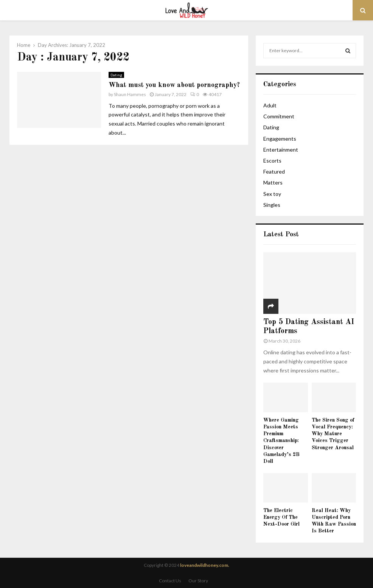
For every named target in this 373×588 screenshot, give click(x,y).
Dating (116, 75)
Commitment (279, 116)
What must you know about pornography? (174, 85)
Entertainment (281, 150)
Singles (272, 205)
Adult (270, 105)
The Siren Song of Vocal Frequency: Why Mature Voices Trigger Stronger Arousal (333, 434)
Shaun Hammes (130, 94)
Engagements (280, 139)
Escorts (272, 161)
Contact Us (170, 581)
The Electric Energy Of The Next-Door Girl (281, 517)
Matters (273, 182)
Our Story (198, 581)
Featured (274, 171)
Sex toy (272, 194)
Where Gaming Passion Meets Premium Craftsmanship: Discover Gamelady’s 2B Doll (281, 441)
